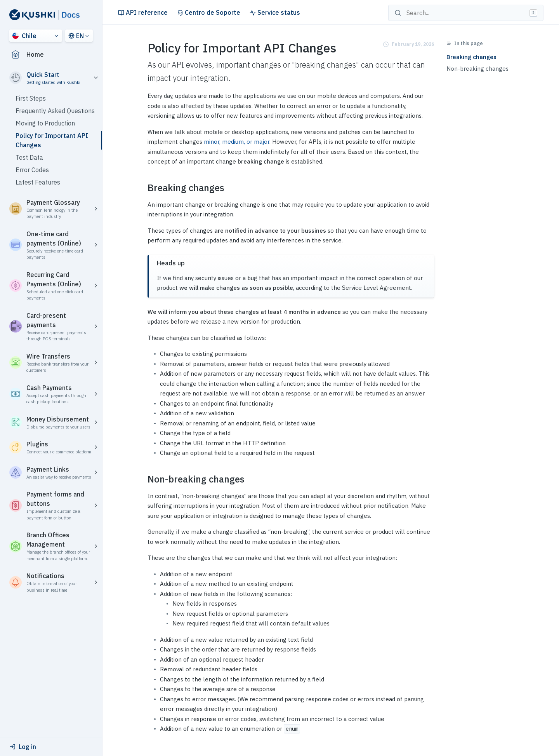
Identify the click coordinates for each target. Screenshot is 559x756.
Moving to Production (45, 123)
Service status (275, 12)
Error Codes (32, 170)
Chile (24, 36)
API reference (143, 12)
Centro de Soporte (209, 12)
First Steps (31, 98)
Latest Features (38, 182)
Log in (23, 747)
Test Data (29, 157)
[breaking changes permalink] (143, 188)
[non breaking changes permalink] (143, 479)
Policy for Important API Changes (52, 140)
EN (76, 36)
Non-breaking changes (477, 69)
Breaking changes (471, 57)
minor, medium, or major (237, 142)
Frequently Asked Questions (55, 111)
